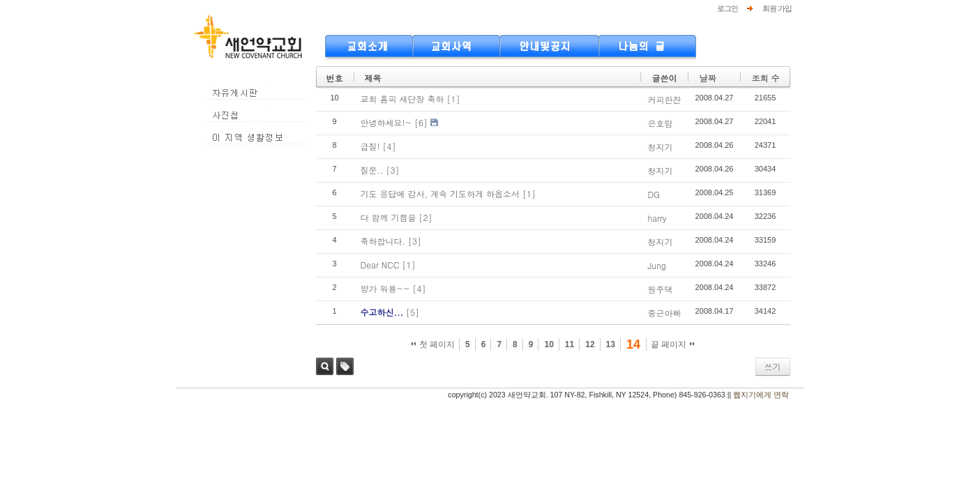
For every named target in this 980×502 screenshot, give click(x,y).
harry (657, 218)
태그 (345, 366)
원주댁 (660, 289)
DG (654, 194)
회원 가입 (777, 8)
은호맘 (660, 123)
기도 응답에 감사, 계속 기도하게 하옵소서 (440, 193)
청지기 (660, 147)
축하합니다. (383, 241)
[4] (390, 146)
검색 (325, 366)
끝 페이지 (673, 344)
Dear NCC (380, 265)
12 (590, 344)
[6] (421, 122)
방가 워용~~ (385, 288)
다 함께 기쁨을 (389, 217)
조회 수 (765, 78)
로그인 (728, 8)
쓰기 (773, 366)
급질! (370, 146)
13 (611, 344)
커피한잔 (664, 99)
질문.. (372, 170)
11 (570, 344)
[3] (393, 170)
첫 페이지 (433, 344)
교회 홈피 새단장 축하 (402, 99)
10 (549, 344)
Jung (656, 265)
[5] (413, 312)
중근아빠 (664, 313)
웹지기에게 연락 (761, 395)
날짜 (707, 78)
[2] (426, 217)
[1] (454, 99)
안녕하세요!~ (386, 122)
